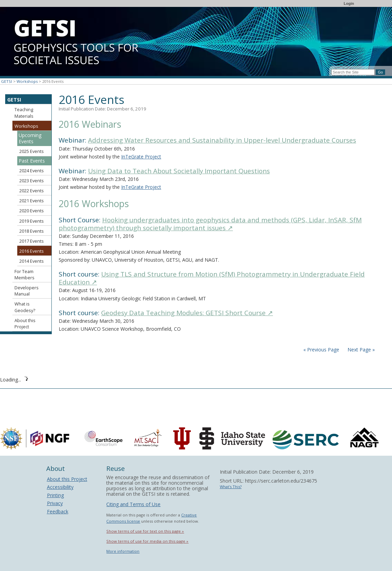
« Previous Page (321, 350)
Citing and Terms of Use (133, 504)
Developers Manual (27, 291)
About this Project (25, 324)
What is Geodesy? (25, 307)
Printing (55, 495)
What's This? (231, 487)
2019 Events (32, 221)
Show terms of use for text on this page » (145, 531)
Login (349, 3)
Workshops (27, 81)
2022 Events (32, 191)
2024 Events (32, 171)
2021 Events (32, 201)
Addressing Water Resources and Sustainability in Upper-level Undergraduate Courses (222, 140)
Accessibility (60, 487)
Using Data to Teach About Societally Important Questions (179, 171)
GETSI (7, 81)
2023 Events (32, 181)
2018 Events (32, 231)
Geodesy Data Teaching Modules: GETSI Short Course (187, 313)
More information (123, 551)
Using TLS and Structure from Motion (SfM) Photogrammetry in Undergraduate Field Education (212, 278)
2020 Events (32, 211)
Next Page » (360, 350)
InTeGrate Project (141, 157)
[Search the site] (353, 72)
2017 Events (32, 241)
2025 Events (32, 151)
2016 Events (32, 251)
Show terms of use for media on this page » (147, 541)
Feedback (58, 511)
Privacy (55, 503)
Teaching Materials (24, 113)
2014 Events (32, 261)
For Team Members (24, 275)
